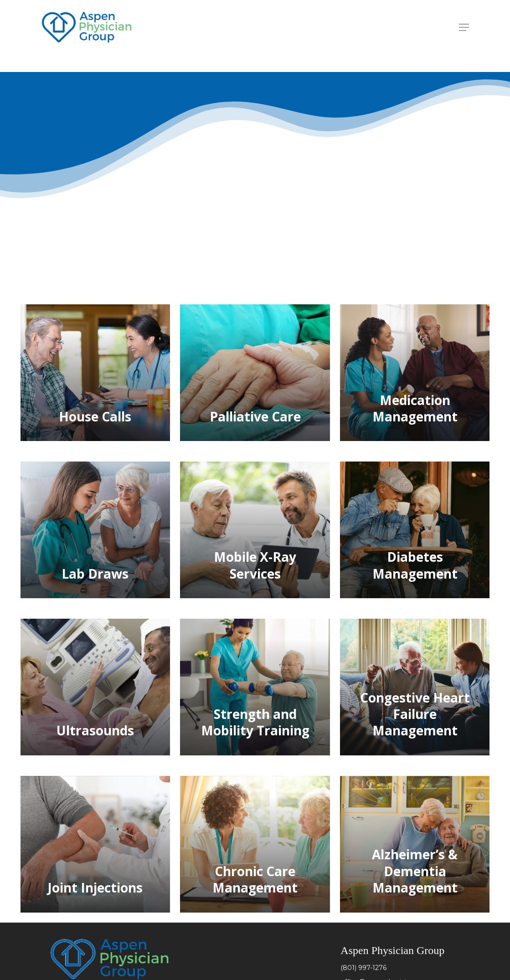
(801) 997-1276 (363, 968)
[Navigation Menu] (464, 27)
